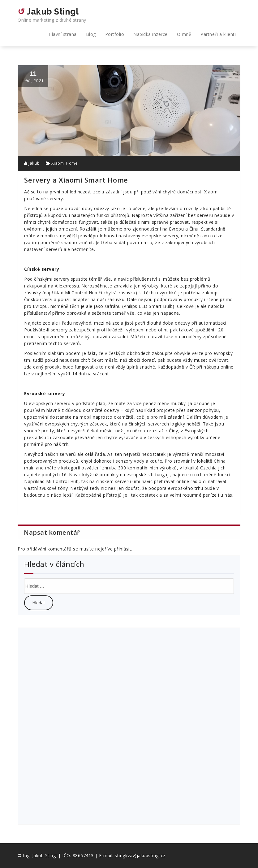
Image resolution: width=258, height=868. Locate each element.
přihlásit (123, 549)
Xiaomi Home (65, 163)
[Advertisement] (71, 725)
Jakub (32, 163)
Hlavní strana (63, 34)
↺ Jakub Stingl (52, 15)
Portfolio (115, 34)
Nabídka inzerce (150, 34)
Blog (91, 34)
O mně (184, 34)
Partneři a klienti (218, 34)
